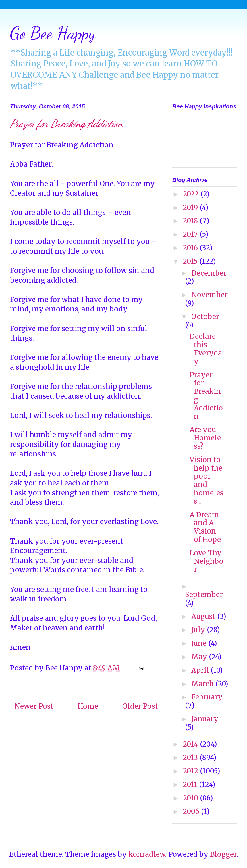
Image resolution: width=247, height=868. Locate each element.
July (199, 630)
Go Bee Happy (53, 33)
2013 (191, 757)
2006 (192, 811)
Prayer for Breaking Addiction (206, 396)
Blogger (223, 854)
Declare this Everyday (206, 349)
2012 (191, 771)
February (207, 697)
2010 (191, 798)
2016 (191, 248)
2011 (191, 784)
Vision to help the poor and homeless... (207, 480)
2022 (192, 194)
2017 (191, 234)
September (204, 595)
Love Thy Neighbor (207, 561)
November (210, 295)
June (200, 643)
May (200, 657)
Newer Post (34, 706)
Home (88, 706)
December (209, 273)
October (205, 317)
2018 (191, 221)
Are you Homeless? (205, 438)
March (203, 684)
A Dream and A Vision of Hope (205, 527)
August (204, 616)
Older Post (140, 706)
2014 (191, 744)
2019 (191, 208)
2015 (191, 261)
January (205, 719)
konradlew (147, 854)
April (201, 670)
